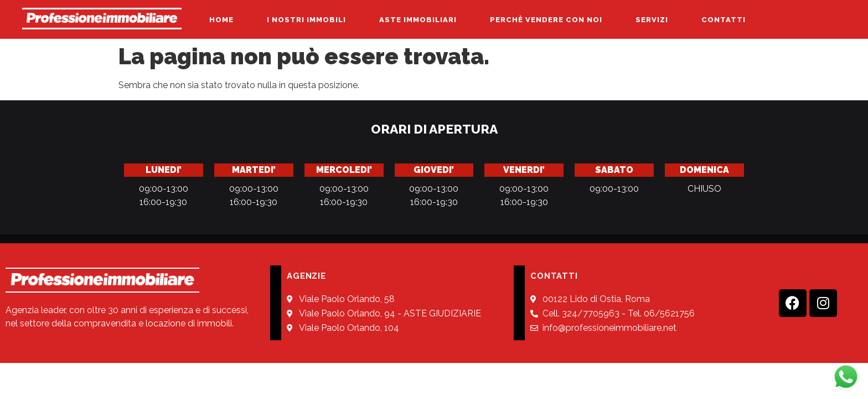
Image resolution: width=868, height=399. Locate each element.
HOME (221, 20)
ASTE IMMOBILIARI (418, 20)
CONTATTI (724, 20)
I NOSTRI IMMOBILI (306, 20)
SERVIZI (652, 20)
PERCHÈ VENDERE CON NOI (546, 20)
